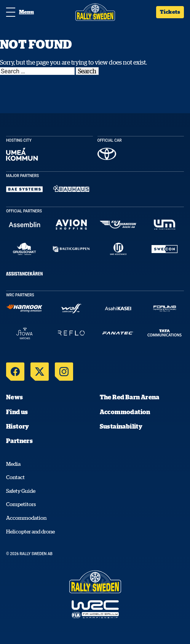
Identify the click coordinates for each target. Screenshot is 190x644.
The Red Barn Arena (130, 397)
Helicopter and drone (30, 532)
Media (13, 464)
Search (87, 71)
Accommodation (125, 412)
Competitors (21, 504)
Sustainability (121, 426)
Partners (19, 441)
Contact (15, 477)
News (15, 397)
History (18, 426)
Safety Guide (21, 491)
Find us (17, 412)
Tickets (170, 12)
